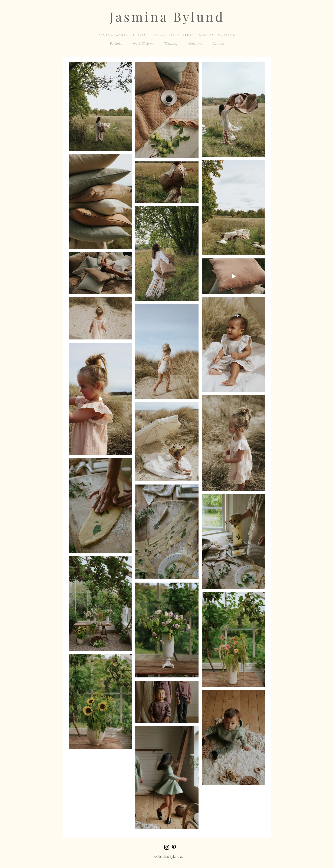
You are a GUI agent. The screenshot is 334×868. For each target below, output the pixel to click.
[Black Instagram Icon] (167, 847)
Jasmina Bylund (167, 16)
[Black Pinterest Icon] (174, 847)
